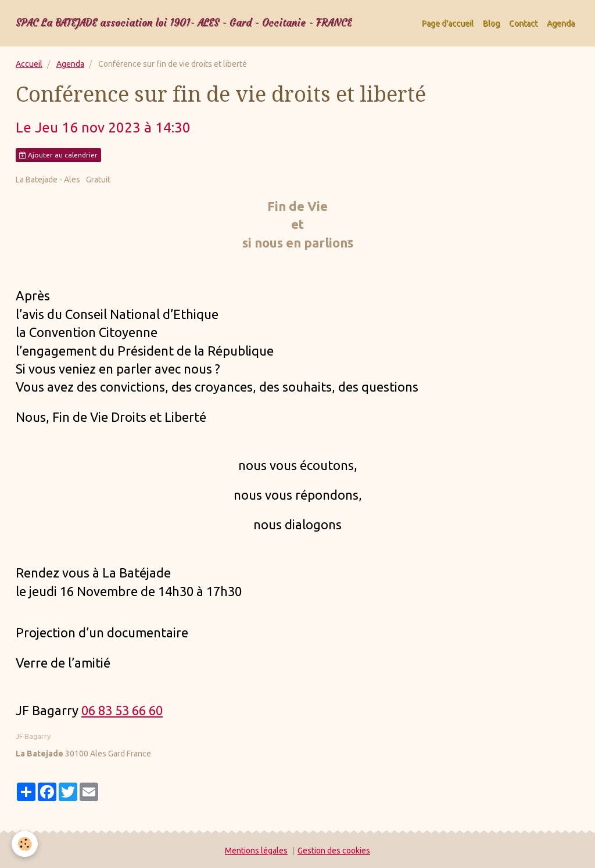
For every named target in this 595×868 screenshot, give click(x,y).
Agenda (561, 23)
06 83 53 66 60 (122, 710)
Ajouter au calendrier (58, 155)
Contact (523, 23)
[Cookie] (25, 844)
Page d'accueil (448, 23)
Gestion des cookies (334, 851)
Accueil (29, 64)
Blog (491, 23)
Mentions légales (256, 851)
